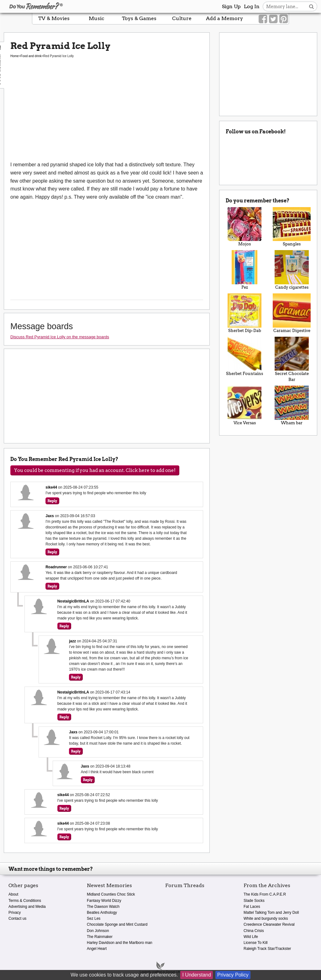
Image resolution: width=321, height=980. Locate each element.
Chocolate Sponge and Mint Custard (117, 924)
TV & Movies (54, 18)
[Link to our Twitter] (273, 19)
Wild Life (251, 937)
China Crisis (254, 931)
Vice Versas (245, 405)
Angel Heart (97, 949)
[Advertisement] (107, 114)
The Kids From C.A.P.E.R (265, 894)
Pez (245, 270)
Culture (182, 18)
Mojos (245, 227)
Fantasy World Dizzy (104, 901)
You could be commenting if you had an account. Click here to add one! (95, 470)
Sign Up (231, 6)
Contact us (17, 918)
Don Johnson (98, 931)
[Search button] (311, 6)
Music (97, 18)
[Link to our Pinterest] (284, 19)
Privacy (15, 913)
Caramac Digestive (292, 313)
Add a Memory (224, 18)
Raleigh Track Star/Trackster (267, 949)
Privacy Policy (233, 975)
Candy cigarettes (292, 270)
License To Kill (256, 943)
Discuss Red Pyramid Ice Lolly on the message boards (60, 337)
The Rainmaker (100, 937)
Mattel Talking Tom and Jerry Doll (271, 913)
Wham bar (292, 405)
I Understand (197, 975)
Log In (252, 6)
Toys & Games (139, 18)
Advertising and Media (27, 907)
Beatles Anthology (102, 913)
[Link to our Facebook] (263, 19)
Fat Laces (252, 907)
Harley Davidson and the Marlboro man (120, 943)
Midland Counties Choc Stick (111, 894)
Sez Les (94, 918)
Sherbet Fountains (245, 356)
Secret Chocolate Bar (292, 359)
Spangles (292, 227)
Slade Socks (254, 901)
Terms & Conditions (25, 901)
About (13, 894)
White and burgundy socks (266, 918)
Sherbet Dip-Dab (245, 313)
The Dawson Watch (103, 907)
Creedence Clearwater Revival (269, 924)
